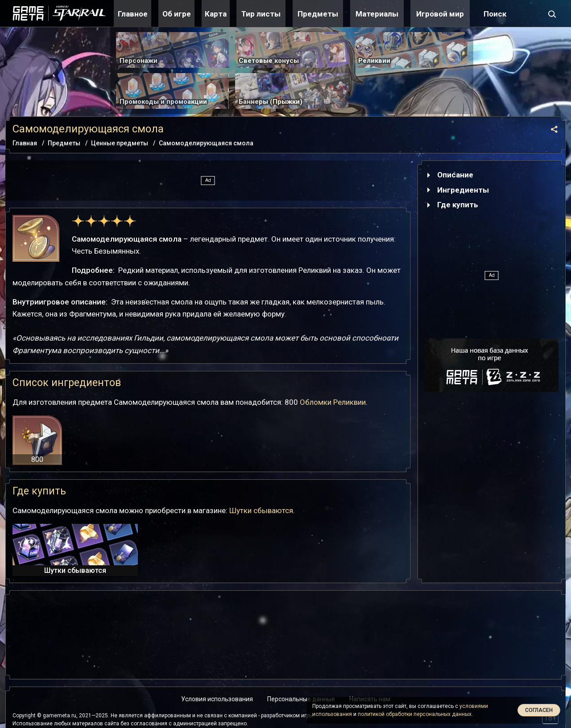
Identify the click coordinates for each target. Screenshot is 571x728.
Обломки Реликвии (333, 402)
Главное (133, 14)
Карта (216, 14)
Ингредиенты (463, 190)
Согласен (539, 710)
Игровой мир (440, 14)
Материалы (377, 14)
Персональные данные (301, 699)
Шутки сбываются (261, 510)
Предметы (318, 14)
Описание (455, 175)
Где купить (458, 205)
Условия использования (217, 699)
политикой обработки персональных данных (415, 714)
